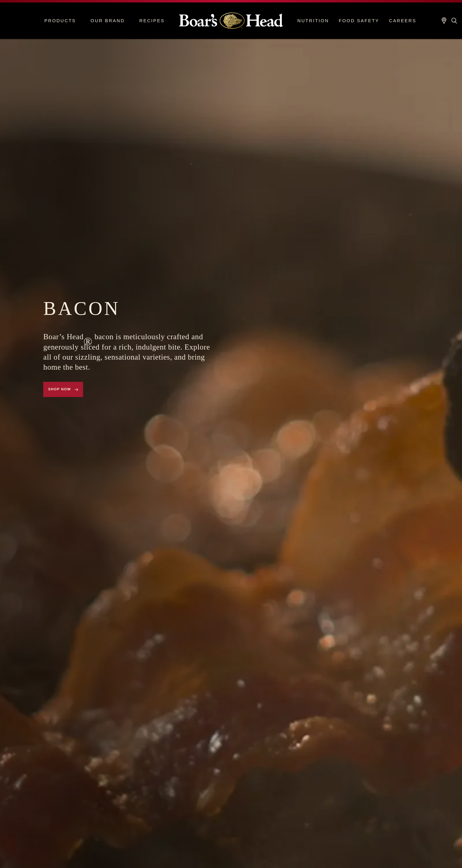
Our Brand (108, 21)
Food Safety (359, 21)
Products (60, 21)
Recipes (152, 21)
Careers (403, 21)
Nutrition (313, 21)
